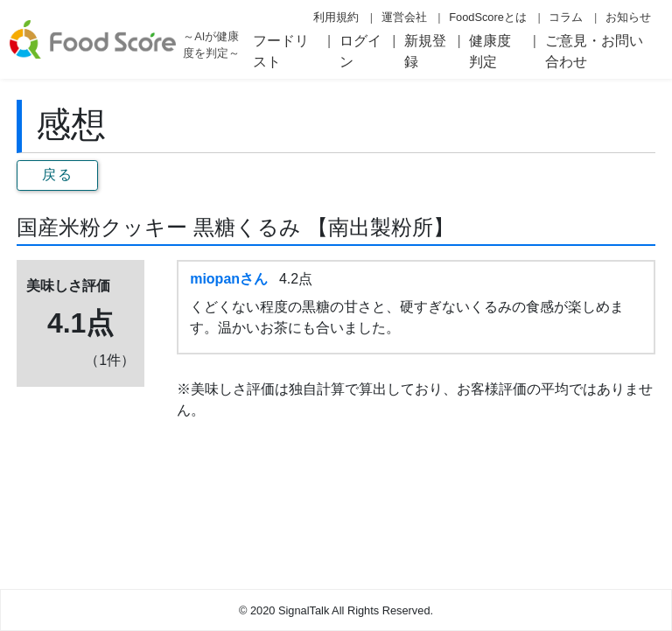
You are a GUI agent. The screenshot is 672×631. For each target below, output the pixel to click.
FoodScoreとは (488, 17)
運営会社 (404, 17)
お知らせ (628, 17)
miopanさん (229, 279)
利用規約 (336, 17)
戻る (57, 175)
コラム (566, 17)
